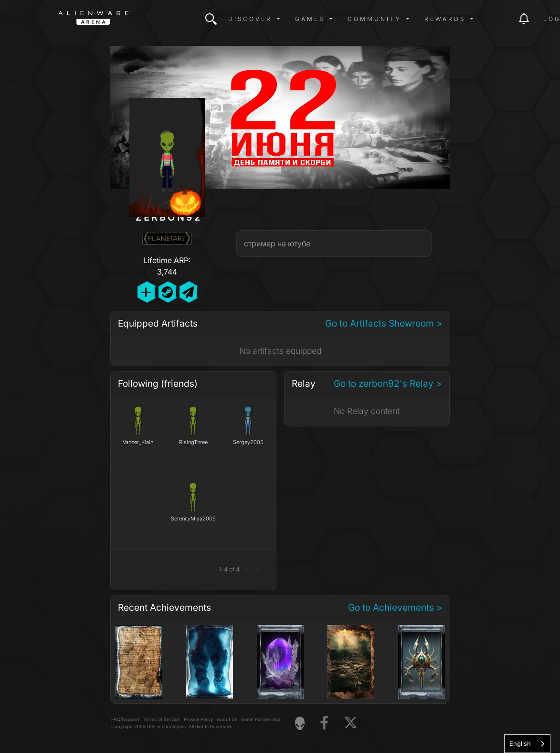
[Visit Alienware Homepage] (300, 723)
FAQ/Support (125, 719)
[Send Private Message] (188, 292)
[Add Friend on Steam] (167, 292)
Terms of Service (162, 719)
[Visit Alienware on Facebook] (324, 723)
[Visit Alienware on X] (351, 723)
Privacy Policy (198, 719)
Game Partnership (261, 719)
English (520, 743)
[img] (211, 19)
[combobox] (527, 744)
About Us (227, 719)
